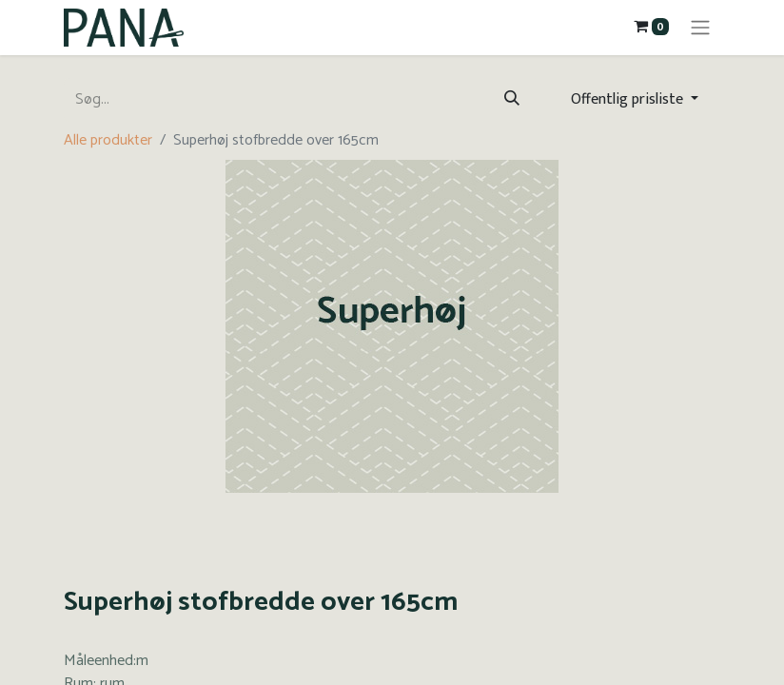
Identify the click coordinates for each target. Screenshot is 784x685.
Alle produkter (108, 140)
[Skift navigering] (700, 28)
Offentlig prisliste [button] (629, 99)
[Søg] (512, 100)
